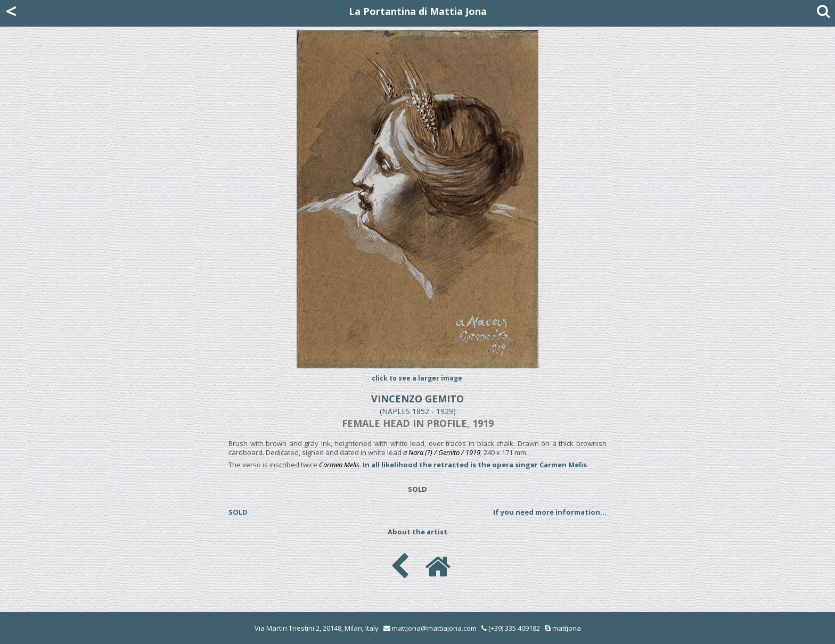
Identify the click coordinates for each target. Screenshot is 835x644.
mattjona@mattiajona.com (434, 628)
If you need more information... (550, 512)
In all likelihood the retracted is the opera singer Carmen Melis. (476, 465)
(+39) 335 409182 (511, 628)
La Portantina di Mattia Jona (418, 11)
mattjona (567, 628)
